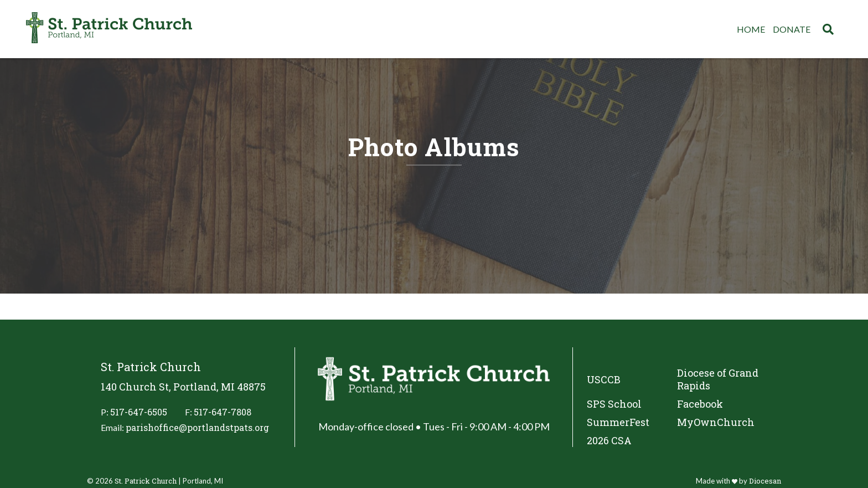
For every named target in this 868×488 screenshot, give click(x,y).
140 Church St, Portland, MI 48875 (183, 387)
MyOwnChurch (716, 422)
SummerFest (618, 422)
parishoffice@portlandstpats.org (197, 427)
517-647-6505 (139, 412)
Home (751, 29)
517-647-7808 (223, 412)
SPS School (614, 404)
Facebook (700, 404)
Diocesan (765, 481)
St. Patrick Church (146, 481)
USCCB (604, 379)
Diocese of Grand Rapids (718, 379)
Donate (792, 29)
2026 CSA (609, 441)
